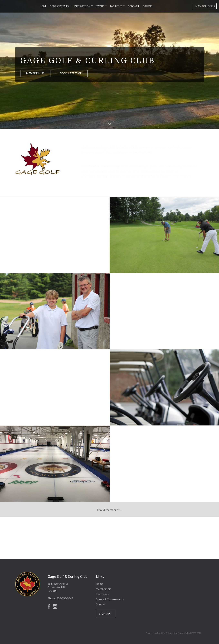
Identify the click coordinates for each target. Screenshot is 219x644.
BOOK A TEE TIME (71, 73)
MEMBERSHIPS (35, 73)
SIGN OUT (105, 614)
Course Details (59, 6)
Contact (134, 6)
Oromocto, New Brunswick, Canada (174, 584)
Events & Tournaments (110, 599)
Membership (104, 589)
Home (43, 6)
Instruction (82, 6)
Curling (147, 6)
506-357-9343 (65, 598)
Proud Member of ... (110, 510)
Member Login (205, 6)
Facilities (116, 6)
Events (100, 6)
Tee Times (102, 594)
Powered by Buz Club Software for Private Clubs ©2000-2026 (174, 633)
